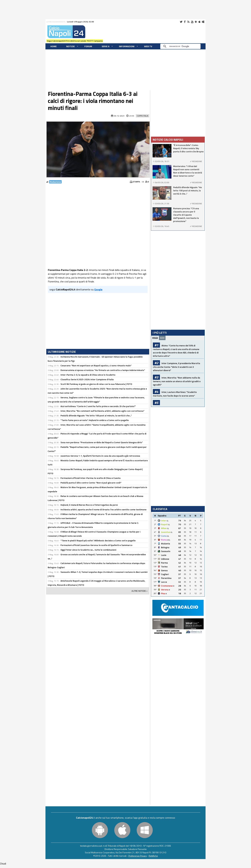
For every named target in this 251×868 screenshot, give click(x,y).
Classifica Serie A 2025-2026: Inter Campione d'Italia (87, 379)
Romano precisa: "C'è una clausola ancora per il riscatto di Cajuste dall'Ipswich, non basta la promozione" (186, 215)
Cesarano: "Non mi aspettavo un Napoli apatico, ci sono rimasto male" (96, 365)
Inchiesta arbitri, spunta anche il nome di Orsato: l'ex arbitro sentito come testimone (103, 509)
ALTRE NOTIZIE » (139, 591)
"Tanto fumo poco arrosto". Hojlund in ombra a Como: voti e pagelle (95, 420)
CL (168, 521)
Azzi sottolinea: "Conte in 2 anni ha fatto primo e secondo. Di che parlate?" (98, 406)
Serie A (105, 46)
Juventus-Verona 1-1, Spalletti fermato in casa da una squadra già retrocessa (100, 456)
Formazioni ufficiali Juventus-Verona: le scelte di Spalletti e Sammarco (96, 545)
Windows (203, 22)
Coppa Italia (142, 116)
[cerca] (181, 46)
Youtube (192, 22)
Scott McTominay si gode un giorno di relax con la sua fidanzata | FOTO (96, 384)
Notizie (71, 46)
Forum (88, 46)
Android (196, 22)
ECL (169, 540)
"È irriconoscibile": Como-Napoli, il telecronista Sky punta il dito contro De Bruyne (188, 148)
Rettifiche (153, 856)
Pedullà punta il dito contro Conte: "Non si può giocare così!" (91, 483)
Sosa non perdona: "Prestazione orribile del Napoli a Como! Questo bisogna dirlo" (102, 442)
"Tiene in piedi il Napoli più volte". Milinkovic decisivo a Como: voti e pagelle (98, 540)
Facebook (185, 22)
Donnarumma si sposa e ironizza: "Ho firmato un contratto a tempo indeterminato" (103, 370)
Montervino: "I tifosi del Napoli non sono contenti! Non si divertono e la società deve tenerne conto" (188, 171)
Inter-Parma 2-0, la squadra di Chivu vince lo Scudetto (88, 375)
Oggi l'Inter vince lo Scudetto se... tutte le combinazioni (88, 550)
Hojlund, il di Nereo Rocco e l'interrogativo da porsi (89, 505)
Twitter (181, 22)
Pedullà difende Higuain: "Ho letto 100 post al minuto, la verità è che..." (96, 415)
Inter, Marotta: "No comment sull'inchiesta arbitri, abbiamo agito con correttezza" (102, 411)
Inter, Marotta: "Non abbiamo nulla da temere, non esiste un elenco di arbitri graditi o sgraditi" (177, 381)
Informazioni (127, 46)
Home (54, 46)
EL (168, 536)
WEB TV (148, 46)
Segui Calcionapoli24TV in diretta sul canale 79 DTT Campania (75, 41)
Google (98, 289)
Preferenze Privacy (138, 856)
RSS (188, 22)
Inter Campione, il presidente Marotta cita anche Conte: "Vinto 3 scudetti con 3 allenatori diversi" (176, 367)
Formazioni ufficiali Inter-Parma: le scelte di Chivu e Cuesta (91, 478)
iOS (199, 22)
